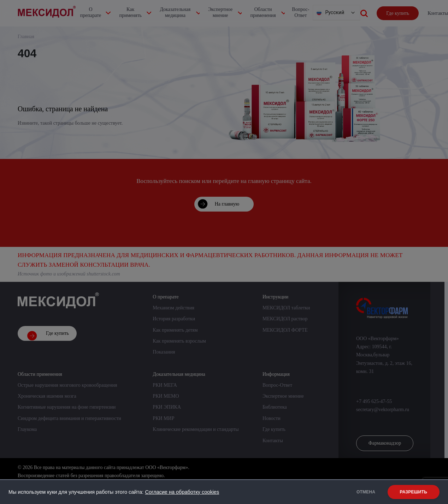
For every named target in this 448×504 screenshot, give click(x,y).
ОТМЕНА (364, 492)
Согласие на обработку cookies (182, 492)
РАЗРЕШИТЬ (414, 492)
